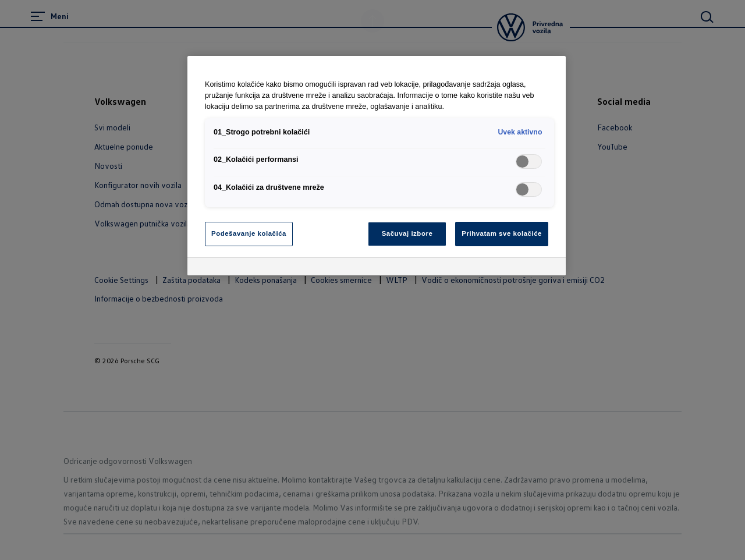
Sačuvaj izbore (407, 233)
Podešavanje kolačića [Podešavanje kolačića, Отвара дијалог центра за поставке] (249, 233)
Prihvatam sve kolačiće (502, 233)
